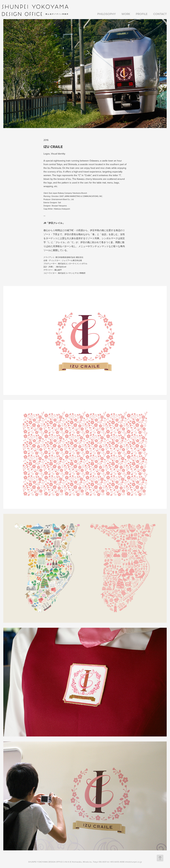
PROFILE (142, 14)
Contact (160, 14)
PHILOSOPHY (106, 14)
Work (126, 14)
